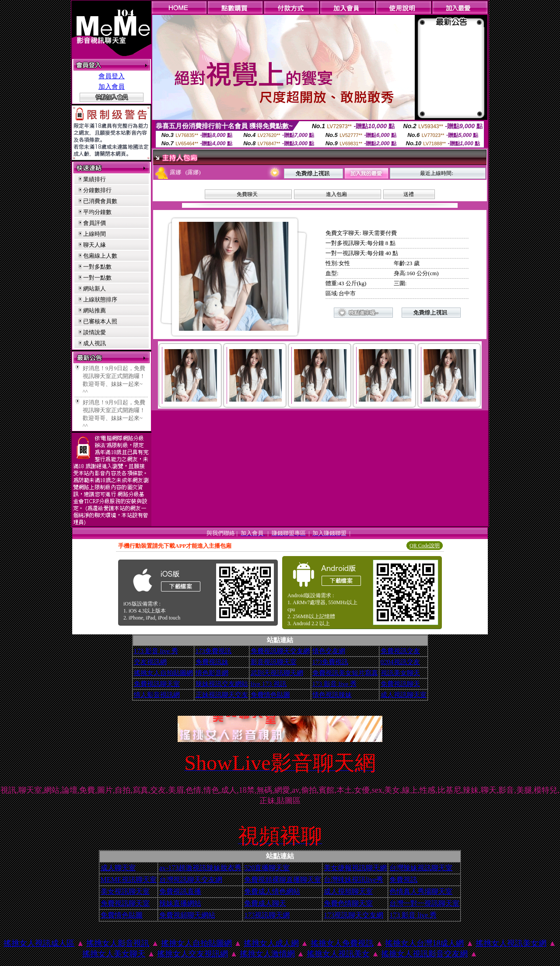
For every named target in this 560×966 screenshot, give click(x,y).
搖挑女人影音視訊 (118, 943)
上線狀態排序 (100, 299)
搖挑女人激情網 (267, 954)
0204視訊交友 (400, 662)
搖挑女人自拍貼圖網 (163, 673)
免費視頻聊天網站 (187, 915)
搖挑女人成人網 (271, 943)
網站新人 (94, 289)
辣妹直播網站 (180, 903)
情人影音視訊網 (157, 695)
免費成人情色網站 (272, 891)
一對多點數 (97, 267)
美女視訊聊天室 (125, 891)
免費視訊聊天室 (157, 684)
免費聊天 (247, 194)
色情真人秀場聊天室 (421, 891)
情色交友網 (329, 651)
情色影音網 (212, 673)
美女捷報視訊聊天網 (355, 868)
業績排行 (94, 179)
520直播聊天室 (267, 868)
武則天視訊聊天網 (277, 673)
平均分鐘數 (97, 212)
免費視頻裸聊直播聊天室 (283, 880)
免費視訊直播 (180, 891)
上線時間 (94, 234)
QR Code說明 (425, 546)
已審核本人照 (100, 321)
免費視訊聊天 (400, 684)
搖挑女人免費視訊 (342, 943)
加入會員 (112, 87)
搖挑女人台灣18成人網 (424, 943)
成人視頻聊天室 (348, 891)
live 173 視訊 (269, 684)
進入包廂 (336, 194)
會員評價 (94, 223)
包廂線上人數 (100, 256)
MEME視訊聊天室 (129, 880)
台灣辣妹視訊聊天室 (421, 868)
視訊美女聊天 (400, 673)
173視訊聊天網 (267, 915)
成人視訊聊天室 (404, 695)
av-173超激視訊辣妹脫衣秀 (200, 868)
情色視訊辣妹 (332, 695)
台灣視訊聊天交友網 (191, 880)
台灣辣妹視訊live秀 (353, 880)
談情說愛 (94, 332)
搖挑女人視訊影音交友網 (424, 954)
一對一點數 (97, 278)
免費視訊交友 (400, 651)
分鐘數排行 (97, 190)
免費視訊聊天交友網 (280, 651)
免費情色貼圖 (270, 695)
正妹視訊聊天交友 (222, 695)
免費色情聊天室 (348, 903)
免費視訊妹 (212, 662)
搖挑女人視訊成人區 (39, 943)
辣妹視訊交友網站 (222, 684)
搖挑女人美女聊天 (114, 954)
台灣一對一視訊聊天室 (424, 903)
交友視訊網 (150, 662)
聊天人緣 (94, 245)
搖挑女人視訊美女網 (511, 943)
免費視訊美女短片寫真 (345, 673)
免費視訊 (403, 880)
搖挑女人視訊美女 (338, 954)
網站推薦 (94, 310)
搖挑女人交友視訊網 (192, 954)
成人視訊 (94, 343)
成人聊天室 (118, 868)
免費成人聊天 (265, 903)
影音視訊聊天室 (274, 662)
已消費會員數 (100, 201)
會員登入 (112, 76)
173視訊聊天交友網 (353, 915)
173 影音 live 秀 (156, 651)
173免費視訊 (214, 651)
